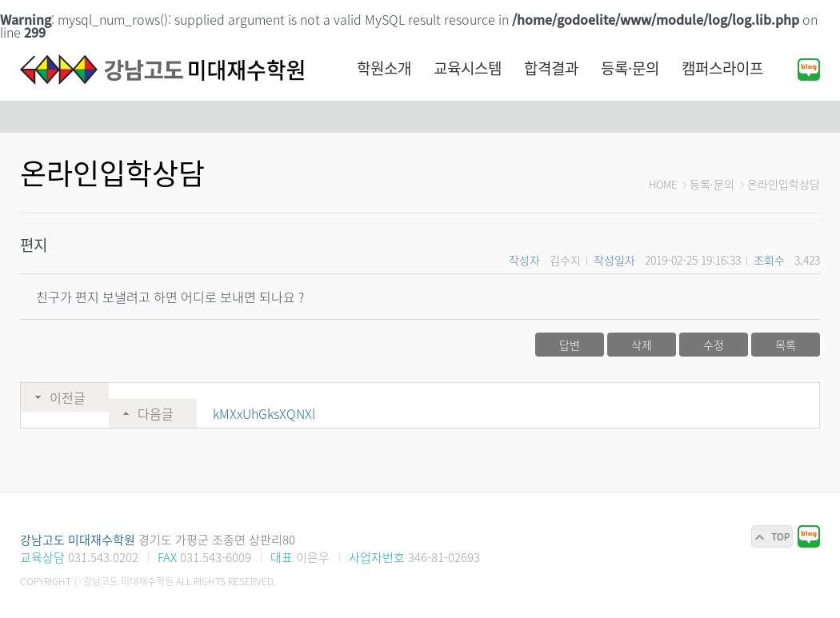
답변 (570, 345)
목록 (786, 345)
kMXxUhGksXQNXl (264, 413)
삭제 (642, 345)
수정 (714, 345)
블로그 (809, 70)
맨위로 (772, 536)
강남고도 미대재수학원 (164, 70)
